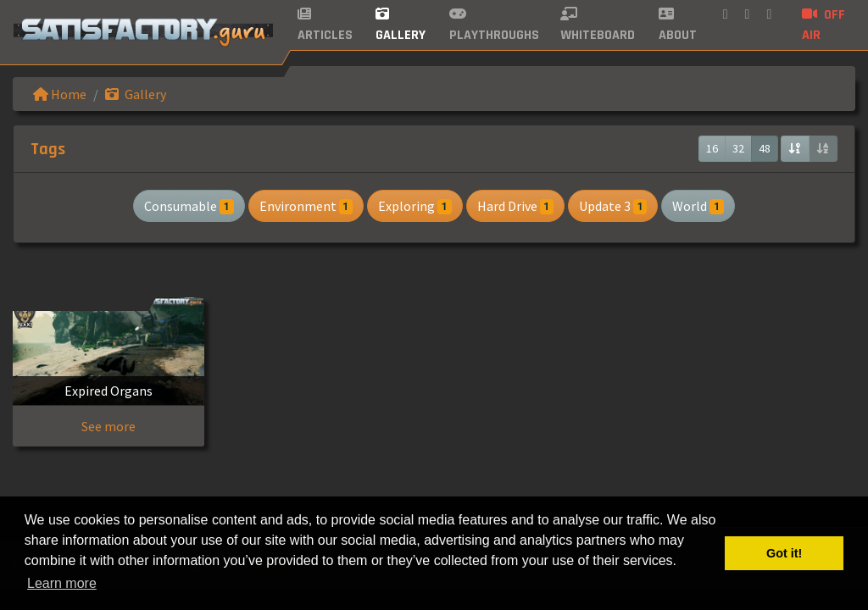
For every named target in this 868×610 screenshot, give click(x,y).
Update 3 (613, 206)
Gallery (136, 94)
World (698, 206)
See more (108, 426)
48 (765, 148)
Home (60, 94)
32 (738, 148)
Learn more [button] (62, 583)
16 (712, 148)
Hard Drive (515, 206)
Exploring (415, 206)
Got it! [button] (784, 553)
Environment (306, 206)
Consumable (189, 206)
